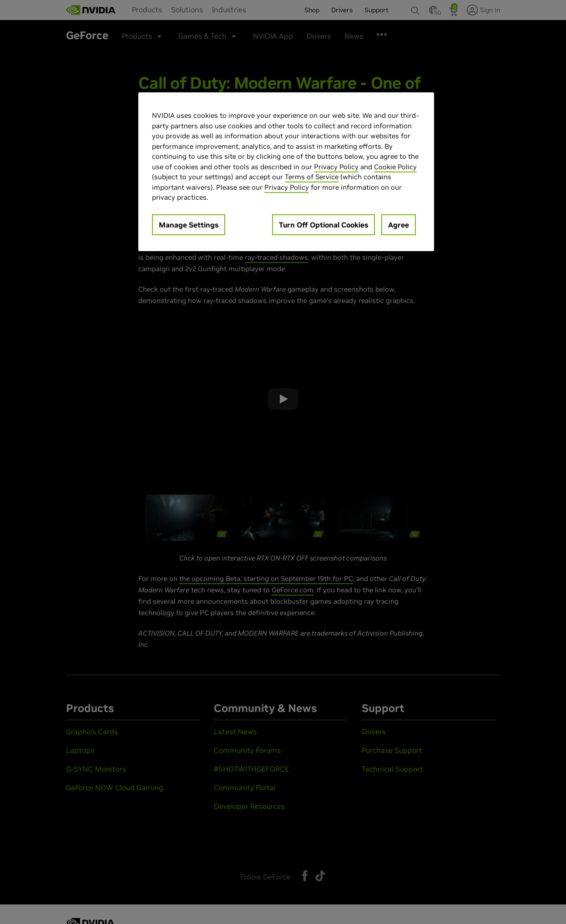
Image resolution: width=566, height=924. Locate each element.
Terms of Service (312, 177)
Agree (399, 225)
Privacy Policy (336, 167)
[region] (286, 172)
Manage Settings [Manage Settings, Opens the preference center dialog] (189, 225)
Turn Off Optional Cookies (323, 225)
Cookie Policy (395, 167)
